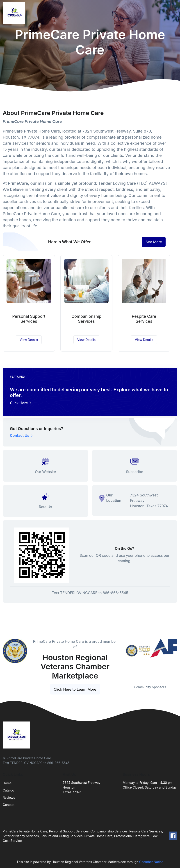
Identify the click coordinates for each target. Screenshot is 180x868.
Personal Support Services (29, 319)
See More (154, 242)
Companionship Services (86, 319)
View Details (29, 340)
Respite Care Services (144, 319)
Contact (9, 805)
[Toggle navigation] (173, 13)
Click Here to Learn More (75, 689)
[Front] (15, 13)
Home (7, 783)
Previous (119, 659)
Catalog (8, 790)
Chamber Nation (151, 862)
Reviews (9, 797)
